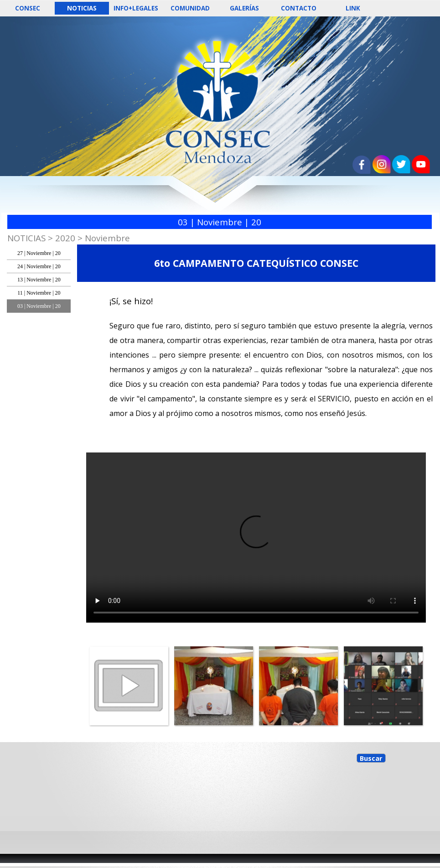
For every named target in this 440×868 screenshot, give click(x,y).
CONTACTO (299, 8)
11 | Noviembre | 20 (39, 293)
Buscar (371, 758)
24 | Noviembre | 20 (39, 266)
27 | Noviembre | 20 (39, 253)
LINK (353, 8)
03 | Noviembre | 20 (39, 306)
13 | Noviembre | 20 (39, 280)
